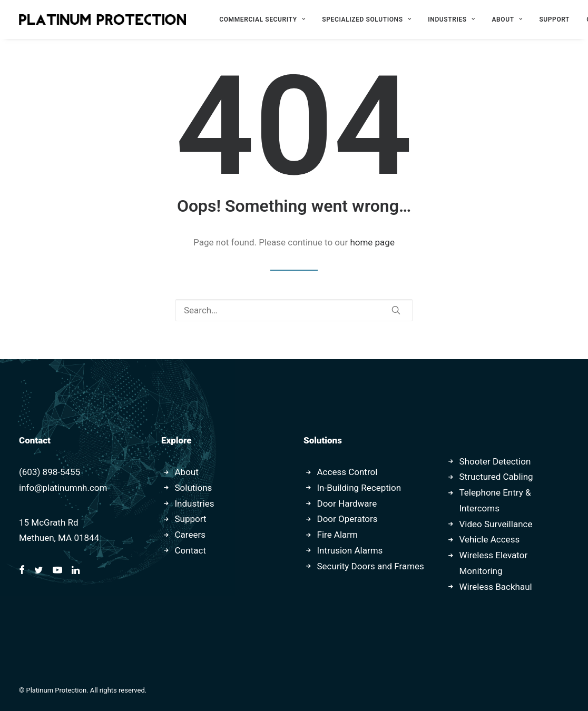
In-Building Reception (359, 488)
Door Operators (347, 519)
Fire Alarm (338, 535)
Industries (451, 19)
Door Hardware (347, 503)
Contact (190, 550)
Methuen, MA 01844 (59, 538)
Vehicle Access (490, 539)
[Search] (294, 310)
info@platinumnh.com (63, 488)
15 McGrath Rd (49, 522)
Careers (190, 535)
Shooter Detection (495, 461)
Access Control (347, 472)
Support (554, 19)
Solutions (194, 488)
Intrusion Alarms (350, 550)
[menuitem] (262, 19)
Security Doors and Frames (371, 566)
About (507, 19)
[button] (396, 310)
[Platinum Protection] (102, 19)
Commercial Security (262, 19)
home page (372, 242)
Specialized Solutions (366, 19)
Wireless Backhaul (496, 587)
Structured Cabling (496, 477)
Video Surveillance (496, 524)
